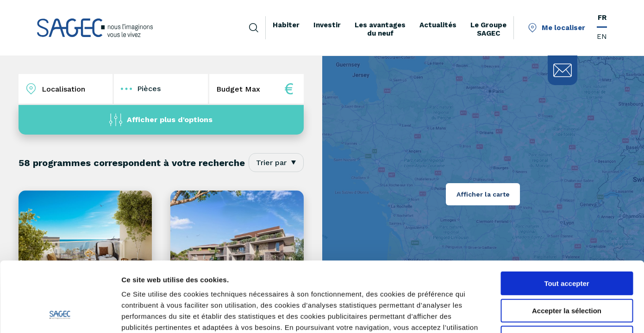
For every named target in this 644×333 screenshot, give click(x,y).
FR (602, 18)
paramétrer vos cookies (284, 275)
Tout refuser (567, 274)
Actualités (438, 25)
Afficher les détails (510, 315)
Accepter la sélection (567, 247)
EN (602, 37)
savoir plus (213, 275)
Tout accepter (566, 220)
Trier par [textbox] (271, 163)
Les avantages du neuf (380, 29)
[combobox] (276, 163)
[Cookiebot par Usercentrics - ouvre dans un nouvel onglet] (60, 315)
